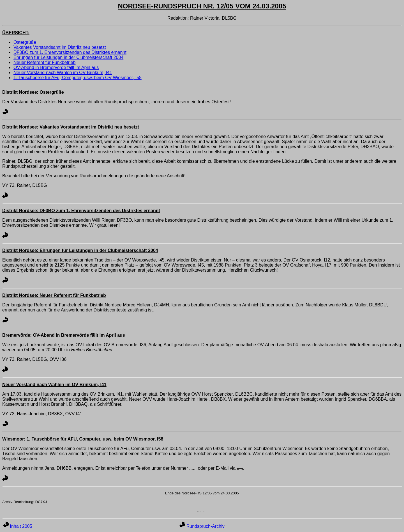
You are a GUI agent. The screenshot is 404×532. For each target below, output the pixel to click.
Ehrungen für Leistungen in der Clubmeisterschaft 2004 (68, 57)
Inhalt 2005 (18, 526)
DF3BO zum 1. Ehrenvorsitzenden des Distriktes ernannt (70, 52)
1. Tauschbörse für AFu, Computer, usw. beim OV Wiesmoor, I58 (78, 78)
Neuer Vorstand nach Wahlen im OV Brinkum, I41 (63, 73)
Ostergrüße (25, 42)
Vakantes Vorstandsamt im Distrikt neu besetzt (60, 47)
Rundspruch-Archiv (202, 526)
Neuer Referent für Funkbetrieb (44, 62)
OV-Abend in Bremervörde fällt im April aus (56, 67)
